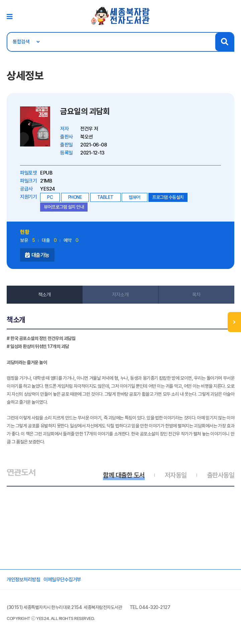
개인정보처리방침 (23, 580)
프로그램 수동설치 (168, 197)
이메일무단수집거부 (62, 580)
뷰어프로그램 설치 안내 (64, 207)
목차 (196, 295)
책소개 (44, 295)
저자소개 (120, 295)
